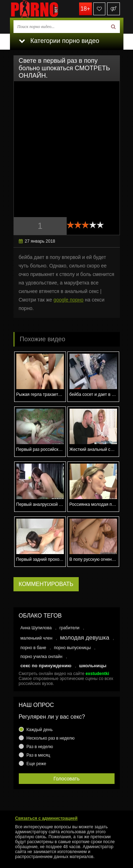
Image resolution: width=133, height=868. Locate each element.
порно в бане (34, 648)
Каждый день (40, 730)
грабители (69, 628)
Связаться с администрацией (46, 818)
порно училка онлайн (41, 657)
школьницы (93, 666)
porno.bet (45, 9)
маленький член (37, 638)
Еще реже (37, 764)
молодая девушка (85, 638)
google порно (69, 300)
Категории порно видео (59, 41)
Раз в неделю (40, 747)
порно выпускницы (72, 648)
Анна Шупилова (36, 628)
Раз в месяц (38, 755)
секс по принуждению (46, 666)
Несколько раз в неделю (51, 738)
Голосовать (67, 779)
